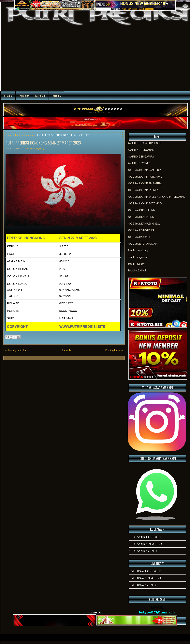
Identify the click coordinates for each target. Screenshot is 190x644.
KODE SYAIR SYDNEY (139, 237)
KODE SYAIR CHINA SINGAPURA (145, 183)
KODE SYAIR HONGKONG (141, 210)
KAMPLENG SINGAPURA (141, 157)
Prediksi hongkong (25, 135)
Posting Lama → (114, 350)
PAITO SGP (40, 96)
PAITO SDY (24, 96)
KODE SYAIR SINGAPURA (141, 230)
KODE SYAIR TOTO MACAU (142, 244)
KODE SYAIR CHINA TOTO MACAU (146, 204)
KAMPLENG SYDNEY (139, 163)
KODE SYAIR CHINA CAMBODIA (144, 170)
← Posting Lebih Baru (16, 350)
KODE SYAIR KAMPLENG (141, 217)
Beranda (8, 96)
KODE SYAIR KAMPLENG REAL (144, 224)
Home (10, 135)
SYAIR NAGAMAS (137, 271)
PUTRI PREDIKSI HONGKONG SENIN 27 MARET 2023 (43, 143)
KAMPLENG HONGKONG (141, 150)
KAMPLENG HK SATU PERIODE (144, 143)
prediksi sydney (136, 264)
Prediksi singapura (138, 257)
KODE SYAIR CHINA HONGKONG (145, 177)
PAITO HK (56, 96)
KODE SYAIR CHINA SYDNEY (143, 190)
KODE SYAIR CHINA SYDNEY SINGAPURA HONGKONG (157, 197)
